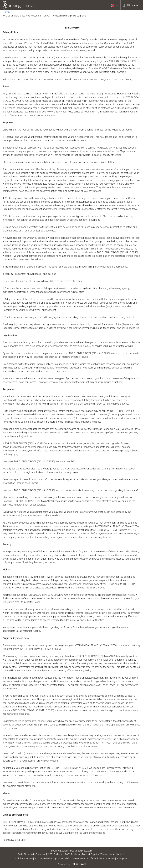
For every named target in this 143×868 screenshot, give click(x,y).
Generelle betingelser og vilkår (55, 859)
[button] (114, 5)
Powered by (72, 864)
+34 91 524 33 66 (117, 854)
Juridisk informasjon (26, 859)
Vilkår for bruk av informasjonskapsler (107, 859)
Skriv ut (7, 12)
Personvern (79, 859)
